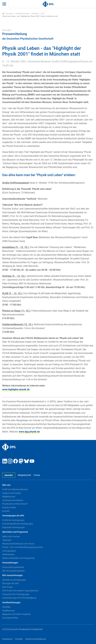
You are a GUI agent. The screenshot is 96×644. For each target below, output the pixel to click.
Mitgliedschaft (24, 475)
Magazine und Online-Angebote (17, 614)
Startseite (8, 14)
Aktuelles (35, 14)
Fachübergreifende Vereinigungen (18, 524)
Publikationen (8, 611)
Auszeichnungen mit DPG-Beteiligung (19, 598)
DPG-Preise (7, 587)
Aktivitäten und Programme (15, 532)
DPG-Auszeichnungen (12, 575)
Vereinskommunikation (13, 500)
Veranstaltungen (10, 563)
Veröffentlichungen (22, 14)
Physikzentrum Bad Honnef (15, 504)
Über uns (6, 485)
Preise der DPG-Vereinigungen (16, 594)
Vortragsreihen (9, 551)
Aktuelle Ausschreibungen (14, 580)
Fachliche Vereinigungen (13, 520)
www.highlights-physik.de (16, 389)
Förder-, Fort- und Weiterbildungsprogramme (23, 547)
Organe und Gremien (12, 493)
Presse (37, 475)
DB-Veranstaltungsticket (13, 571)
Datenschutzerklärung (36, 639)
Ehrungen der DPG (11, 583)
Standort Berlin (9, 507)
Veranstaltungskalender (13, 567)
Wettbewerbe (8, 554)
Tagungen (7, 540)
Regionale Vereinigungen (13, 527)
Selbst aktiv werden (11, 536)
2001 (42, 14)
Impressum (7, 639)
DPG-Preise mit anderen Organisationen (20, 591)
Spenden (9, 475)
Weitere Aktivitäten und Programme (18, 558)
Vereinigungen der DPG (13, 516)
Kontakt (6, 511)
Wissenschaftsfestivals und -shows (18, 544)
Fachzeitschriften (10, 618)
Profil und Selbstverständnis (15, 489)
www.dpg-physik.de (29, 432)
